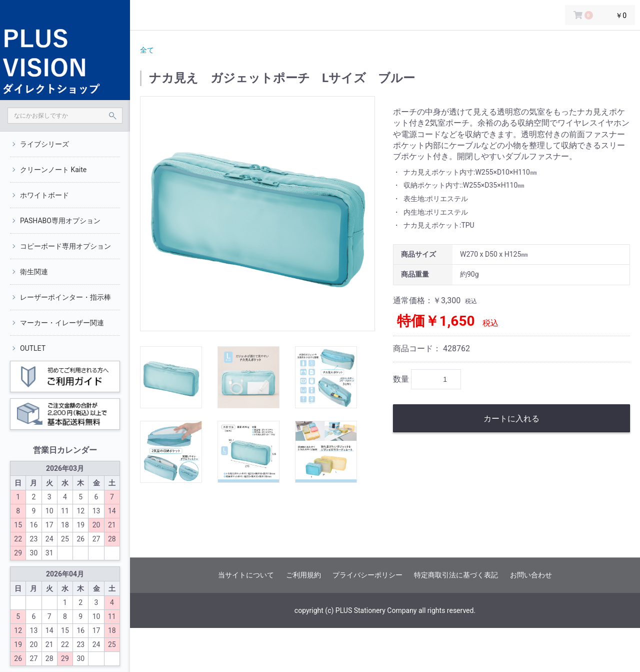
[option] (257, 214)
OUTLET (33, 348)
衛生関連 (34, 272)
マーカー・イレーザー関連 (62, 323)
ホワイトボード (44, 195)
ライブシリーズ (44, 144)
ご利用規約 (303, 575)
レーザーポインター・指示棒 (65, 297)
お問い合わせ (531, 575)
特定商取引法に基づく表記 (456, 575)
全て (147, 50)
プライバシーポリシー (367, 575)
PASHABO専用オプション (60, 221)
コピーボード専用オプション (65, 246)
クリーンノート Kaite (53, 170)
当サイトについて (246, 575)
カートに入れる (511, 419)
